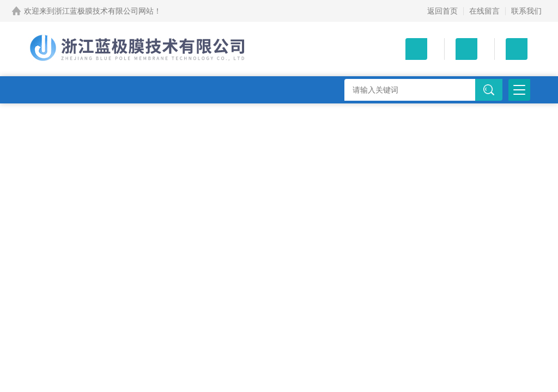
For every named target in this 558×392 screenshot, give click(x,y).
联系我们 (526, 11)
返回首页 (442, 11)
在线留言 (484, 11)
